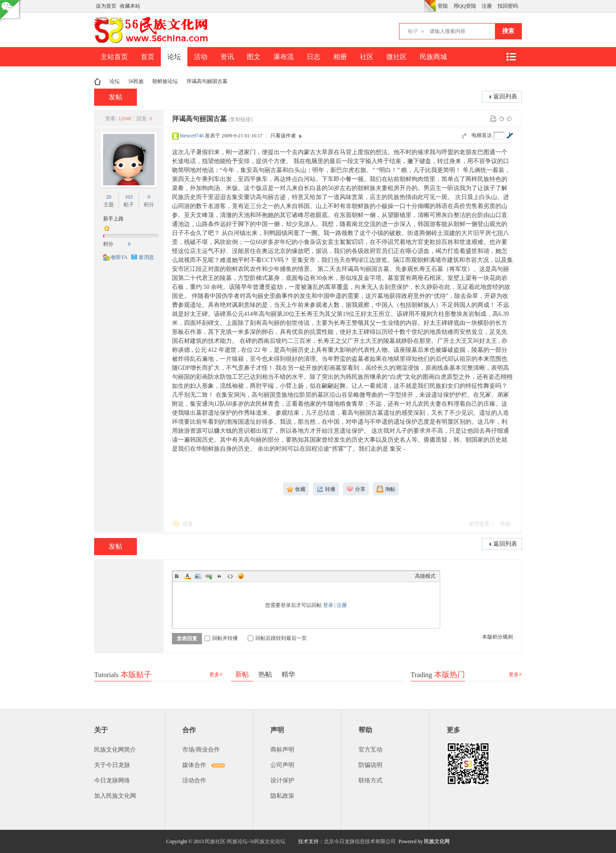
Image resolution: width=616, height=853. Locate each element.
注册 (487, 6)
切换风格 (430, 6)
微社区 (397, 57)
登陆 (443, 6)
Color (187, 576)
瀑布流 (284, 57)
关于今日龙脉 (112, 765)
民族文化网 (437, 841)
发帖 (115, 97)
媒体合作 (194, 765)
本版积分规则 (498, 637)
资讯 (227, 57)
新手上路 (113, 219)
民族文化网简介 (115, 750)
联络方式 (370, 780)
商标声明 (282, 750)
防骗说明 (370, 765)
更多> (216, 675)
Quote (219, 576)
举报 (505, 524)
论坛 (174, 57)
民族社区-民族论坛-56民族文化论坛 (245, 841)
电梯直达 (482, 135)
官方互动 (370, 750)
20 (109, 197)
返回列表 (505, 97)
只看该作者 (283, 136)
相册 (340, 57)
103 (129, 197)
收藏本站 (130, 6)
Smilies (241, 576)
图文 (254, 57)
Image (198, 576)
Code (230, 576)
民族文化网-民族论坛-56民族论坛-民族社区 (98, 82)
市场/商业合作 (201, 750)
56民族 (136, 81)
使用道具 (479, 524)
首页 (148, 57)
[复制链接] (240, 119)
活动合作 (194, 780)
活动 (201, 57)
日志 (314, 57)
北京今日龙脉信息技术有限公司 (360, 841)
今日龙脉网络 (112, 780)
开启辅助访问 (422, 6)
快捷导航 (511, 57)
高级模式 (425, 576)
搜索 (508, 31)
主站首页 (114, 57)
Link (209, 576)
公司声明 (282, 765)
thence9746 (192, 136)
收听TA (119, 257)
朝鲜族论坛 (165, 81)
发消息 (146, 257)
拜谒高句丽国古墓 (207, 81)
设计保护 (282, 780)
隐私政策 (282, 796)
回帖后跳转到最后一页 (277, 638)
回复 (188, 524)
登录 (328, 605)
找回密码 (508, 6)
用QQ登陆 (465, 6)
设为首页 (106, 6)
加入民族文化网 (115, 796)
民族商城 (433, 57)
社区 (367, 57)
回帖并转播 (221, 638)
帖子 (413, 31)
